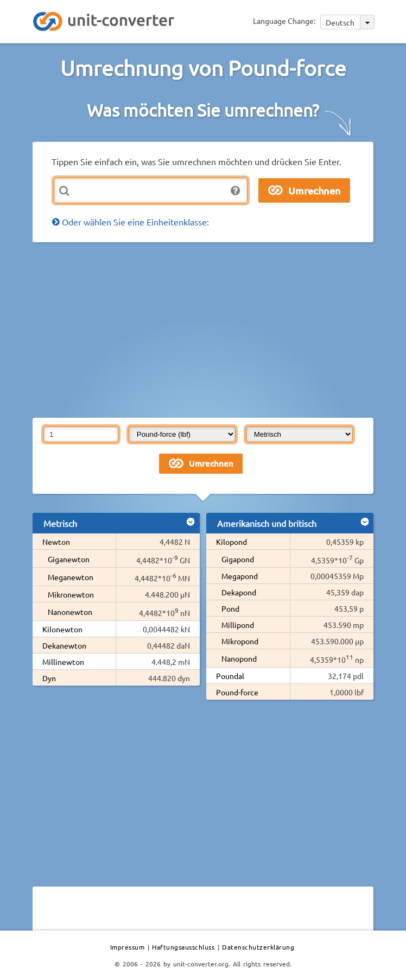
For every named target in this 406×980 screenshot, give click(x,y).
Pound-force (237, 692)
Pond (230, 608)
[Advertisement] (219, 329)
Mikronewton (71, 594)
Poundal (230, 676)
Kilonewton (62, 629)
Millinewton (63, 662)
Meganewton (71, 577)
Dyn (49, 678)
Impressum (128, 947)
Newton (56, 542)
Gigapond (238, 559)
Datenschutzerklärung (258, 947)
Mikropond (240, 641)
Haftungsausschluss (183, 947)
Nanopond (239, 658)
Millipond (238, 625)
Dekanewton (64, 645)
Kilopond (231, 542)
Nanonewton (70, 612)
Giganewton (69, 559)
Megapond (240, 576)
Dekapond (239, 592)
